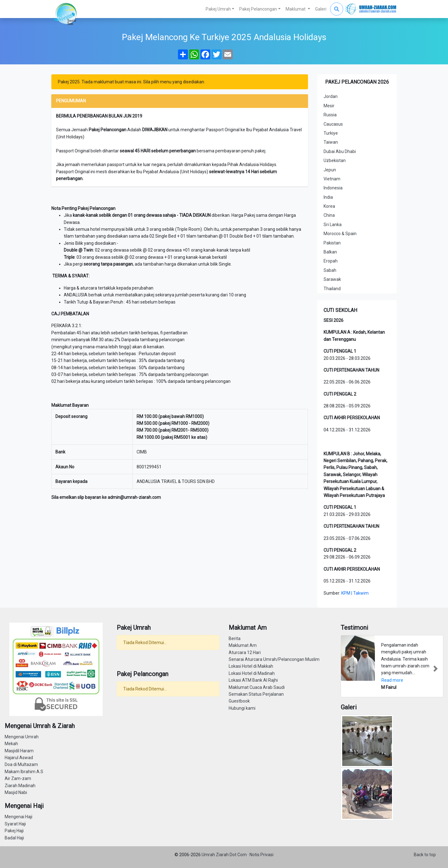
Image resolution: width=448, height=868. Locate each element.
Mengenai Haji (19, 817)
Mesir (329, 106)
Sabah (330, 270)
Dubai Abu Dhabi (340, 151)
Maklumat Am (243, 645)
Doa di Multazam (21, 764)
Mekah (11, 744)
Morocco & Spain (340, 234)
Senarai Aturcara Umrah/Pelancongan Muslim (274, 659)
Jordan (331, 96)
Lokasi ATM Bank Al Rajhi (253, 680)
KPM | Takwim (355, 593)
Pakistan (332, 243)
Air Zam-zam (18, 778)
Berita (235, 638)
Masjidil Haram (19, 751)
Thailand (332, 289)
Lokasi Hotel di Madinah (252, 673)
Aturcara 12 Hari (245, 652)
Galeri (321, 9)
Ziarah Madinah (20, 786)
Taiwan (331, 142)
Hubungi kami (242, 708)
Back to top (425, 855)
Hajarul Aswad (19, 758)
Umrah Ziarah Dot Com (225, 855)
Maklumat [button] (296, 9)
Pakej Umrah (218, 9)
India (328, 197)
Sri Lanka (333, 225)
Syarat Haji (15, 824)
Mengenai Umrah (22, 737)
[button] (348, 669)
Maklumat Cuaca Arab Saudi (257, 687)
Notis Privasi (261, 855)
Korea (329, 206)
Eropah (331, 261)
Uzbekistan (335, 160)
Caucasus (333, 124)
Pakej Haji (14, 831)
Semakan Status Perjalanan (256, 694)
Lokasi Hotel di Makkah (251, 666)
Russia (330, 115)
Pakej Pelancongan (258, 9)
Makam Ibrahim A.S (24, 772)
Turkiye (331, 133)
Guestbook (239, 701)
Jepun (330, 170)
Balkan (330, 252)
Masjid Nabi (16, 792)
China (329, 215)
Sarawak (332, 279)
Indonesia (333, 188)
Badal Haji (14, 838)
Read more (392, 680)
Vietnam (332, 179)
